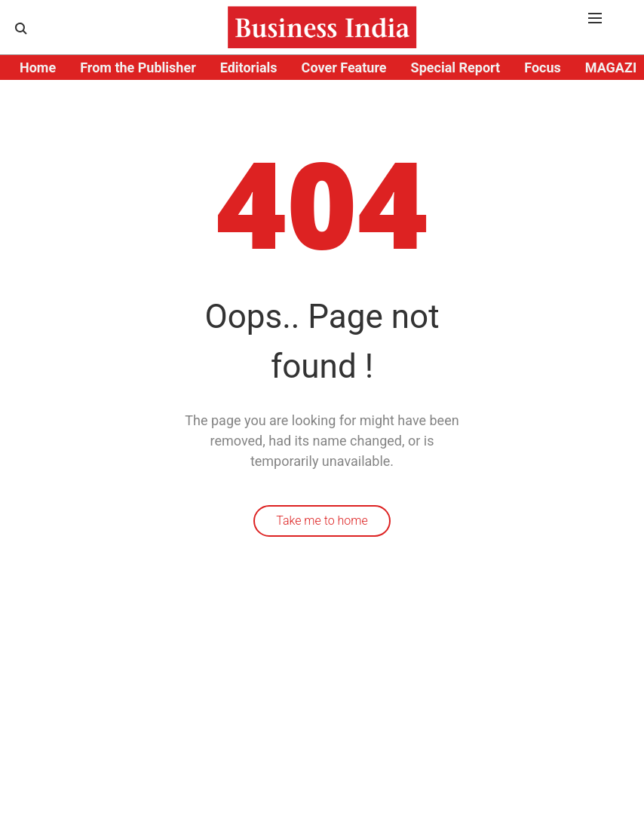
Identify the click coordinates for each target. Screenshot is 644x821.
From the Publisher (138, 67)
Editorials (249, 67)
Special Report (456, 67)
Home (38, 67)
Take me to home (322, 521)
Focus (543, 67)
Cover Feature (344, 67)
